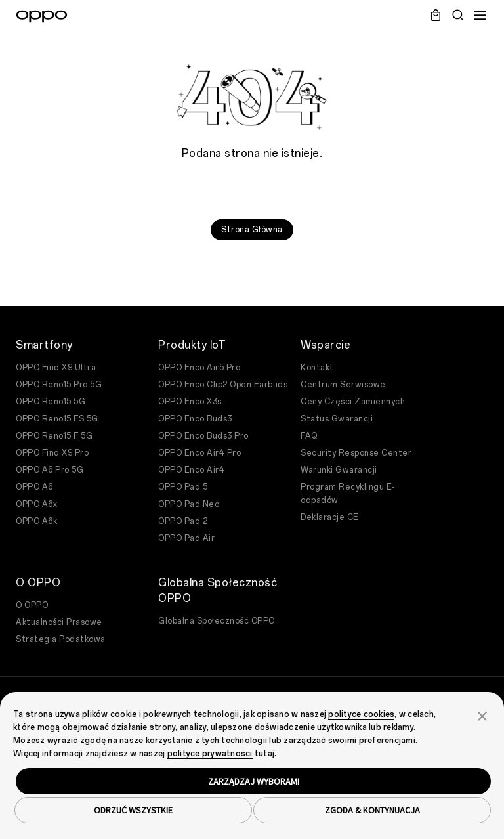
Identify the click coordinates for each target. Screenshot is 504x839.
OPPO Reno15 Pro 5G (59, 385)
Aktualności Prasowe (59, 622)
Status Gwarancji (337, 419)
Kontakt (317, 368)
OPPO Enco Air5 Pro (199, 368)
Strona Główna (252, 230)
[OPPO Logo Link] (42, 16)
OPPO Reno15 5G (51, 402)
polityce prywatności (210, 754)
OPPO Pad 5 (183, 487)
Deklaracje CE (330, 517)
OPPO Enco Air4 (191, 470)
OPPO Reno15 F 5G (54, 436)
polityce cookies (361, 714)
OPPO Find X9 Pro (52, 453)
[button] (482, 715)
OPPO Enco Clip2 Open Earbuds (223, 385)
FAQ (309, 436)
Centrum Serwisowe (343, 385)
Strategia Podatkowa (61, 639)
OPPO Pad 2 (183, 521)
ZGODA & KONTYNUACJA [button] (372, 810)
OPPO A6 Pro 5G (50, 470)
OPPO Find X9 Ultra (56, 368)
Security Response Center (356, 453)
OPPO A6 (34, 487)
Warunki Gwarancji (339, 470)
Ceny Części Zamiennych (353, 402)
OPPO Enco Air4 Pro (199, 453)
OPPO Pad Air (186, 538)
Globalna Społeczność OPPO (217, 621)
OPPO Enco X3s (190, 402)
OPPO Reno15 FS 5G (57, 419)
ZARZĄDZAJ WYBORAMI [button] (254, 781)
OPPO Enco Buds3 (195, 419)
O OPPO (32, 605)
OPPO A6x (36, 504)
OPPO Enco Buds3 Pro (203, 436)
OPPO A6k (36, 521)
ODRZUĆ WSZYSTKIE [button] (133, 810)
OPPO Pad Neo (189, 504)
